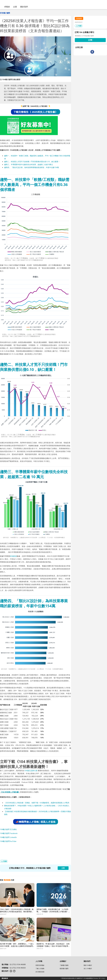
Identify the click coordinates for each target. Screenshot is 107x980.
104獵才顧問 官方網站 (8, 829)
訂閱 (90, 40)
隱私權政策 (5, 978)
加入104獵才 (88, 968)
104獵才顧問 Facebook (9, 833)
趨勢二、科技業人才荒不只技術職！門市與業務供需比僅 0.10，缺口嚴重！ (32, 162)
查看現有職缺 (40, 965)
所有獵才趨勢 (5, 13)
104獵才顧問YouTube (8, 841)
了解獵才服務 (64, 965)
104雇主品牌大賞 (31, 771)
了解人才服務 (40, 968)
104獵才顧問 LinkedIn (8, 837)
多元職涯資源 (40, 972)
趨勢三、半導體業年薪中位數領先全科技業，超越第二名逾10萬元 (29, 164)
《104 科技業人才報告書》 (10, 792)
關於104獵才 (88, 965)
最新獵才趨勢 (64, 968)
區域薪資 (13, 556)
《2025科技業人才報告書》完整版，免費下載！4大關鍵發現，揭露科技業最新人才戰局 (37, 803)
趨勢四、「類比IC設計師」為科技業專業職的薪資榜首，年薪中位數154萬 (32, 167)
